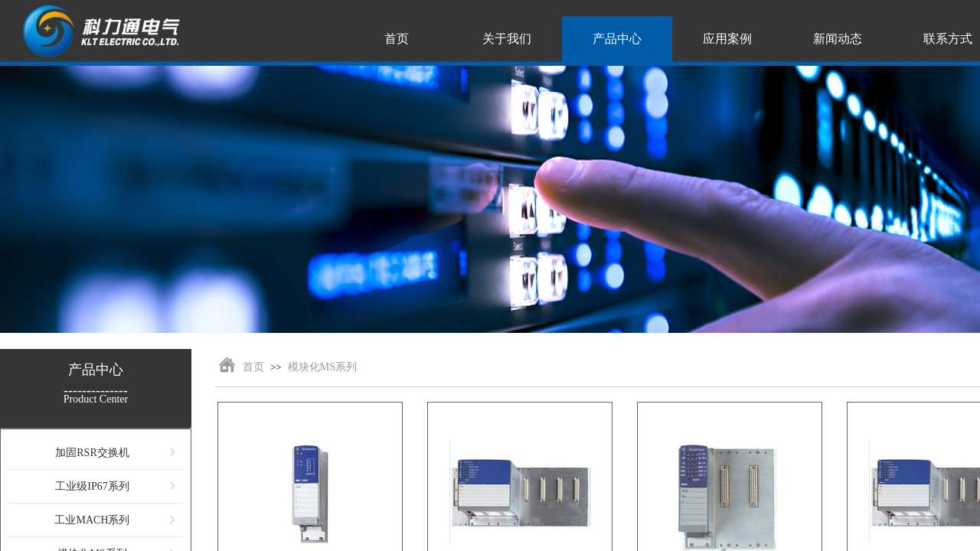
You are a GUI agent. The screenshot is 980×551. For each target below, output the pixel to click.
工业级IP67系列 (92, 486)
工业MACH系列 (92, 520)
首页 (253, 367)
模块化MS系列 (322, 367)
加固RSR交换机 (92, 453)
